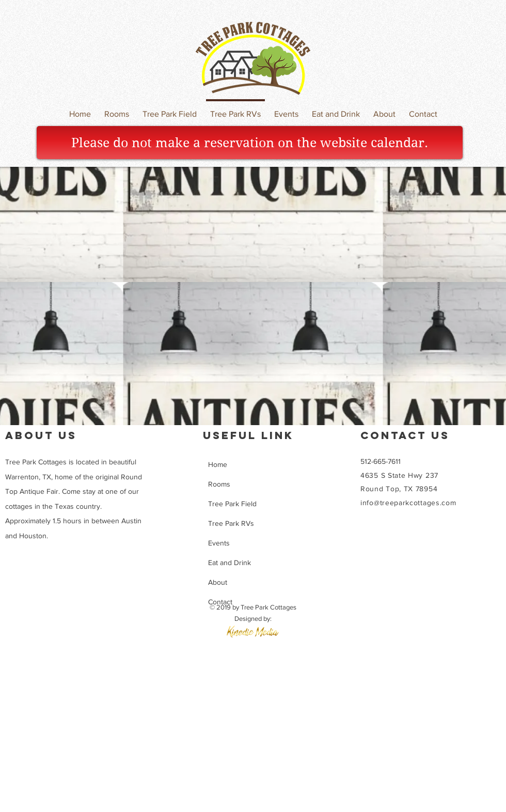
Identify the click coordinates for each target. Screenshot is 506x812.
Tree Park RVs (231, 523)
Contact (220, 602)
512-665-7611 (381, 461)
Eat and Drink (230, 563)
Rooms (219, 484)
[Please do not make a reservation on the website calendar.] (250, 143)
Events (219, 543)
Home (218, 464)
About (218, 582)
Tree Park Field (232, 504)
